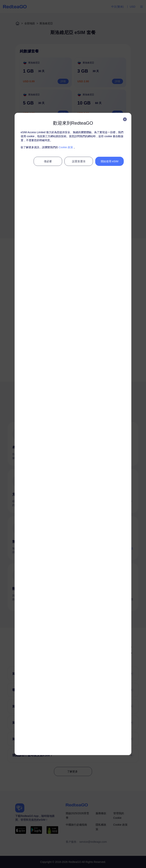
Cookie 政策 (66, 147)
